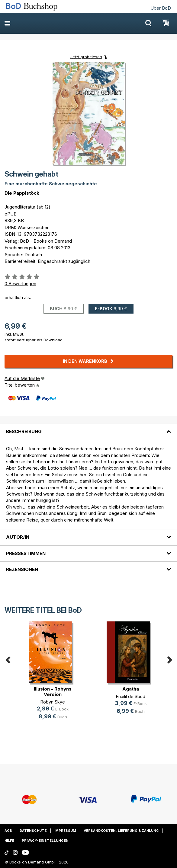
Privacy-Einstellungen (45, 841)
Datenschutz (33, 831)
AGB (8, 831)
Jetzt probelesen (86, 56)
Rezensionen (22, 569)
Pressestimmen (26, 553)
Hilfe (9, 841)
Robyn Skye (53, 702)
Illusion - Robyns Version (53, 692)
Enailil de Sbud (131, 696)
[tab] (88, 428)
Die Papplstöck (22, 193)
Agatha (131, 689)
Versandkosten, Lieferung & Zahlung (121, 831)
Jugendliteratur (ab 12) (27, 207)
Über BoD (161, 8)
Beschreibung (24, 431)
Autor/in (18, 537)
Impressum (65, 831)
